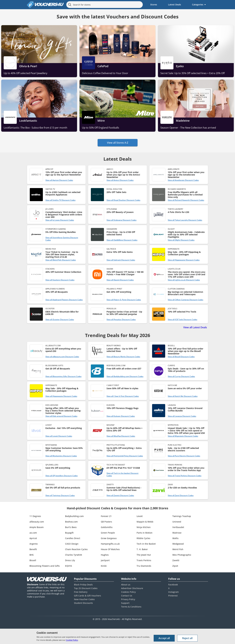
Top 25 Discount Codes (86, 588)
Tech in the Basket (146, 544)
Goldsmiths (107, 527)
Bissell (33, 560)
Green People (108, 533)
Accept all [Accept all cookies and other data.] (164, 638)
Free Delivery (81, 592)
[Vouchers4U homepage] (45, 5)
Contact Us (127, 596)
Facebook (173, 585)
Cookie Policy (72, 640)
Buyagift (69, 533)
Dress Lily (70, 560)
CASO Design (72, 544)
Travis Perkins (144, 560)
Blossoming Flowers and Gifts (45, 566)
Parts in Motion (145, 533)
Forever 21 (106, 516)
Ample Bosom (37, 527)
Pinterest (173, 596)
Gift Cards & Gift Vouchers (87, 596)
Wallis (175, 538)
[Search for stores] (105, 5)
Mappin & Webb (145, 522)
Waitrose (177, 533)
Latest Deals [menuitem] (175, 5)
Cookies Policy (128, 592)
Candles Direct (73, 538)
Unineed (177, 522)
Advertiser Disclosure (132, 588)
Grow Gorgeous (109, 538)
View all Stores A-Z (118, 143)
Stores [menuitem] (154, 5)
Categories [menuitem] (198, 5)
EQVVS (69, 566)
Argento (34, 544)
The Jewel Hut (144, 555)
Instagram (173, 592)
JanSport (105, 560)
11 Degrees (35, 516)
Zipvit (175, 566)
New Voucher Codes (84, 599)
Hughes (105, 555)
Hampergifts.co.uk (110, 544)
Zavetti (176, 560)
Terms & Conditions (131, 607)
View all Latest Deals (195, 327)
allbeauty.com (37, 522)
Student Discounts (83, 603)
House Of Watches (110, 549)
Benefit (33, 549)
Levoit (140, 516)
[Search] (70, 5)
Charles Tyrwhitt (74, 555)
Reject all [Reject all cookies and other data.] (187, 638)
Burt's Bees (71, 527)
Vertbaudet (178, 527)
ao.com (33, 533)
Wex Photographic (182, 555)
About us (126, 585)
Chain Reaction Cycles (76, 549)
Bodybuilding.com (74, 516)
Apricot (33, 538)
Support (125, 603)
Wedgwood (178, 544)
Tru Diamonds (144, 566)
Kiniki (104, 566)
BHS (32, 555)
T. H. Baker (142, 549)
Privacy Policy (128, 599)
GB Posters (106, 522)
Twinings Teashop (182, 516)
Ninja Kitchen (144, 527)
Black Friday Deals (83, 585)
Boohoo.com (71, 522)
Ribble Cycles (143, 538)
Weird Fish (178, 549)
